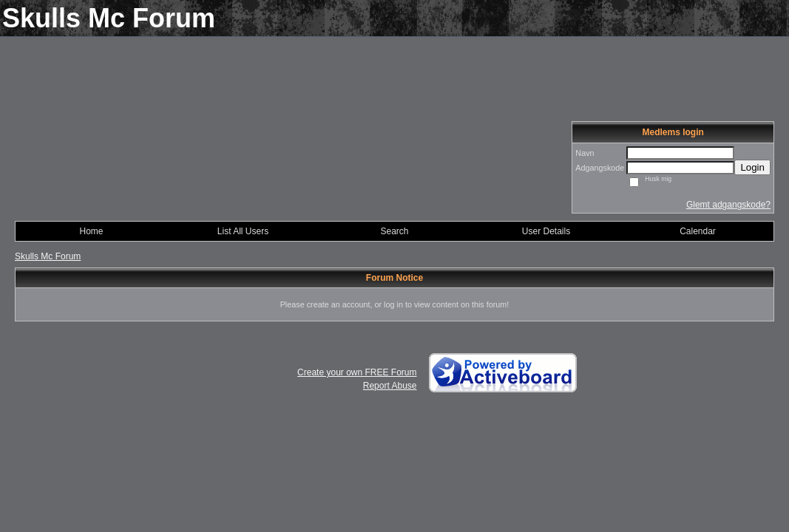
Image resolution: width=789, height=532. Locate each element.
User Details (546, 231)
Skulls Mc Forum (48, 256)
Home (91, 231)
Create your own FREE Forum (357, 372)
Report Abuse (390, 386)
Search (394, 231)
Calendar (698, 231)
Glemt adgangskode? (728, 205)
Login (752, 167)
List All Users (243, 231)
